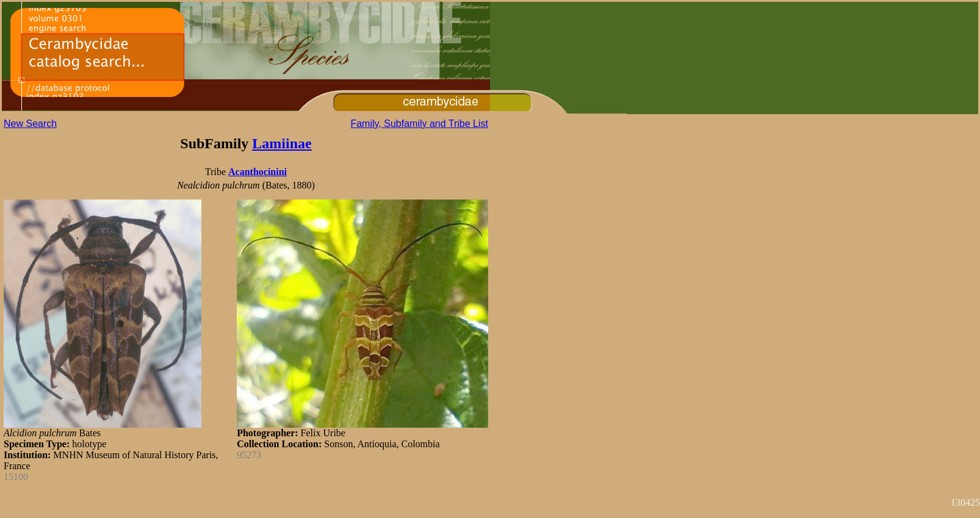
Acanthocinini (258, 172)
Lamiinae (282, 143)
